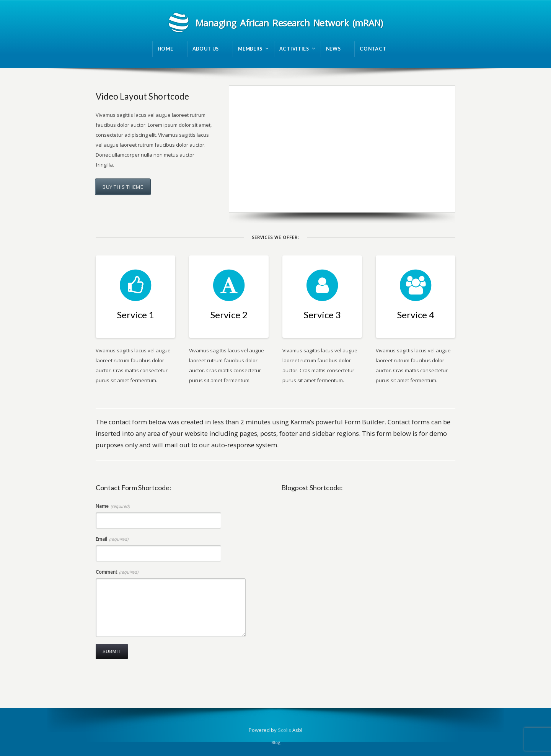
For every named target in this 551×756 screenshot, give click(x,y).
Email (112, 539)
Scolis (284, 730)
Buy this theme (123, 187)
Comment (117, 572)
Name (113, 506)
